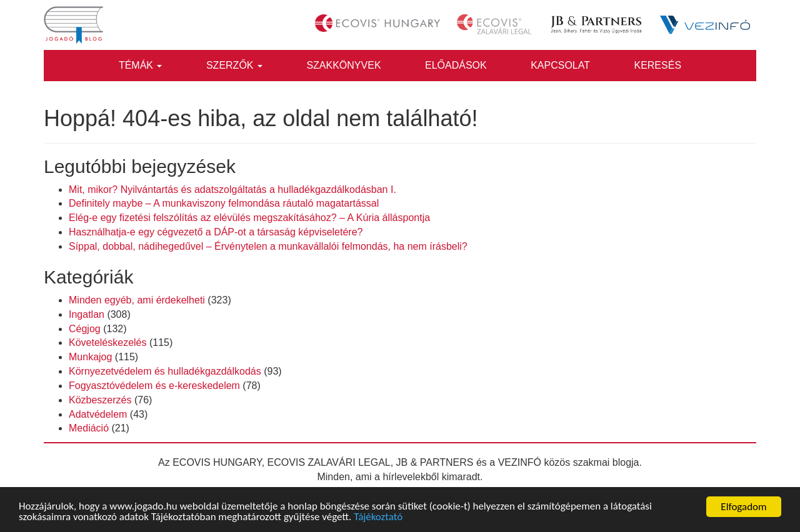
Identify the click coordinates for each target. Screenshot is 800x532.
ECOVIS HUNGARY (217, 462)
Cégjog (85, 329)
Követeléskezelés (108, 342)
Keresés (657, 65)
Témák (141, 65)
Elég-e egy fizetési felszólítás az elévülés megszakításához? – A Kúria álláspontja (249, 218)
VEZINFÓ (520, 462)
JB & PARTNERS (435, 462)
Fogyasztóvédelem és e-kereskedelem (154, 386)
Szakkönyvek (343, 65)
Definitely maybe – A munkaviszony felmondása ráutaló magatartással (224, 203)
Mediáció (89, 428)
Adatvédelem (98, 414)
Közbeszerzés (100, 400)
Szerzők (234, 65)
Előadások (456, 65)
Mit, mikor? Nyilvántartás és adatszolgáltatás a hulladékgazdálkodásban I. (232, 190)
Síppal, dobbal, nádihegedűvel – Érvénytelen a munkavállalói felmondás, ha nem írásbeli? (268, 246)
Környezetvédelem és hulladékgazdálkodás (165, 371)
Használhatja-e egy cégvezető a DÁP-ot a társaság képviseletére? (216, 232)
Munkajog (90, 357)
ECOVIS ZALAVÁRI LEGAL (329, 462)
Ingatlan (87, 314)
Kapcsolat (560, 65)
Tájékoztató (379, 518)
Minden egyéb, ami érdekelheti (137, 300)
